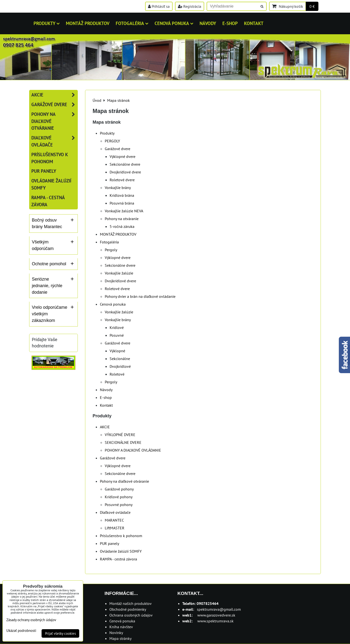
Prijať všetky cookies (60, 633)
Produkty (47, 23)
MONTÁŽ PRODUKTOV (88, 23)
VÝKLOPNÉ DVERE (120, 435)
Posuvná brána (122, 203)
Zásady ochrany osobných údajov (31, 620)
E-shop (230, 23)
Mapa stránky (120, 638)
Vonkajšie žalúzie (119, 273)
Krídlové (117, 327)
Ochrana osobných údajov (131, 615)
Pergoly (111, 250)
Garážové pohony (119, 489)
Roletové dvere (122, 180)
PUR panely (109, 543)
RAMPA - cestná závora (118, 559)
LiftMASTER (115, 528)
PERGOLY (112, 141)
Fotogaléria (132, 23)
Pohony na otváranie (122, 219)
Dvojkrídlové (120, 366)
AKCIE (105, 427)
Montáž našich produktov (131, 603)
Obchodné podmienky (128, 609)
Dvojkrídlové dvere (125, 172)
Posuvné (117, 335)
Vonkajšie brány (118, 188)
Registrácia (190, 6)
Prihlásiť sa (159, 6)
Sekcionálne (120, 359)
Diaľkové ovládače (115, 512)
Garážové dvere (118, 149)
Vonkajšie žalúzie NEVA (124, 211)
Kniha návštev (121, 627)
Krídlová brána (122, 195)
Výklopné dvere (122, 156)
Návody (208, 23)
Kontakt (254, 23)
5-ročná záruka (122, 226)
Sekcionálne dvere (125, 164)
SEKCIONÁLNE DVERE (123, 442)
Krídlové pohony (119, 497)
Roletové (117, 374)
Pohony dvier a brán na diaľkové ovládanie (140, 296)
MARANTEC (114, 520)
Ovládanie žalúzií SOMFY (121, 551)
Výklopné (117, 351)
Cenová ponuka (174, 23)
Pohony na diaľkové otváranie (124, 481)
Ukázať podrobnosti (21, 631)
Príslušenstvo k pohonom (121, 536)
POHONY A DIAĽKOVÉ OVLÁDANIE (133, 450)
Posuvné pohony (119, 505)
